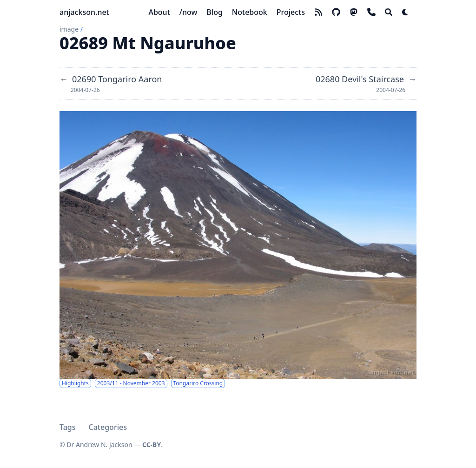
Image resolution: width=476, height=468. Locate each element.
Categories (108, 427)
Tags (68, 427)
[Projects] (291, 12)
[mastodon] (354, 12)
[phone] (371, 12)
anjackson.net (84, 12)
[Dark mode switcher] (405, 12)
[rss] (318, 12)
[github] (336, 12)
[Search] (389, 12)
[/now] (188, 12)
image (69, 29)
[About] (159, 12)
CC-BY (152, 445)
